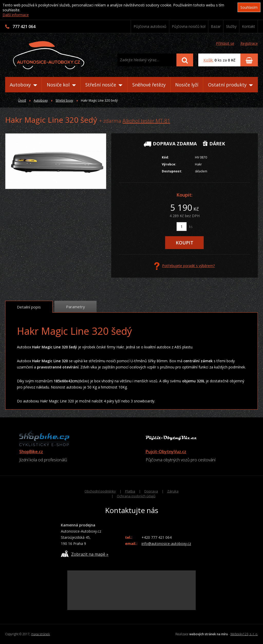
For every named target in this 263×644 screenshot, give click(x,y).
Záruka (173, 491)
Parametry (76, 307)
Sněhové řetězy (149, 85)
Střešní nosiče (104, 85)
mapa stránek (40, 634)
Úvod (22, 100)
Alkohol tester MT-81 (146, 121)
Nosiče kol (61, 85)
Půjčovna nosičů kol (189, 26)
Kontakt (248, 26)
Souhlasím (249, 7)
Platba (130, 491)
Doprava (151, 491)
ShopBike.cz (31, 452)
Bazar (216, 26)
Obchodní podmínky (100, 491)
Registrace (249, 43)
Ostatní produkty (230, 85)
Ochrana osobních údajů (136, 496)
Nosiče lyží (187, 85)
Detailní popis (29, 307)
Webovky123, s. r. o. (244, 634)
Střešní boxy (64, 100)
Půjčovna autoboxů (150, 26)
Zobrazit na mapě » (85, 554)
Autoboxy (23, 85)
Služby (231, 26)
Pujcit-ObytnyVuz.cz (166, 452)
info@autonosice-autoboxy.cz (166, 544)
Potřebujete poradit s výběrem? (184, 266)
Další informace (16, 15)
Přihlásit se (225, 43)
